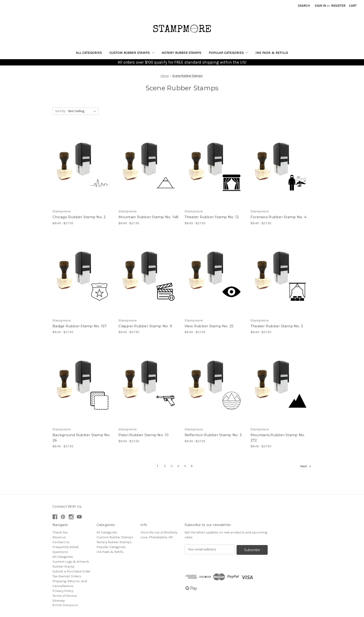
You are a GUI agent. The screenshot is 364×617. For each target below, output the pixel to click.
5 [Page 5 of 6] (185, 466)
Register (338, 6)
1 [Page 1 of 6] (157, 466)
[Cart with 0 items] (353, 6)
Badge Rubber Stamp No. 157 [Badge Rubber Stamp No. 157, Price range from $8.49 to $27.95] (80, 326)
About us (59, 537)
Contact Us (61, 542)
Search (304, 6)
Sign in (320, 6)
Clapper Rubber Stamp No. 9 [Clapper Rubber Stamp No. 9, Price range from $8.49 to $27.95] (145, 326)
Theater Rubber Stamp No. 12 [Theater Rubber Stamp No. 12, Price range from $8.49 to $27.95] (212, 217)
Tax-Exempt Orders (67, 576)
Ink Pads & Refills (272, 53)
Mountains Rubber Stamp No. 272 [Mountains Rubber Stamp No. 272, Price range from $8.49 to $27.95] (278, 438)
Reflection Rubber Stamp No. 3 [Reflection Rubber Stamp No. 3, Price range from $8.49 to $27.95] (213, 435)
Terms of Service (65, 596)
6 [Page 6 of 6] (192, 466)
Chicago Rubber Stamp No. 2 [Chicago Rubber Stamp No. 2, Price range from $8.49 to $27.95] (79, 217)
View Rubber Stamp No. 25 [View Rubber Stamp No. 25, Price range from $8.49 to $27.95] (209, 326)
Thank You (60, 532)
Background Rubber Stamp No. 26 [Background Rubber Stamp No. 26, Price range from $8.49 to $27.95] (81, 438)
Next (306, 466)
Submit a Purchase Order (71, 571)
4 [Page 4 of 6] (178, 466)
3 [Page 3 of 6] (172, 466)
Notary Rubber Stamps (181, 53)
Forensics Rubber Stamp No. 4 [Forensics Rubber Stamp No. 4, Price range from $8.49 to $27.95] (278, 217)
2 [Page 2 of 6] (165, 466)
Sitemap (59, 601)
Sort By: (60, 111)
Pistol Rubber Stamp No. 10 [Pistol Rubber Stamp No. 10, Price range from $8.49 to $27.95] (143, 435)
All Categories (89, 53)
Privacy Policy (63, 591)
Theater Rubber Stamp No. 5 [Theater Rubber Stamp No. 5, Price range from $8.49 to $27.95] (277, 326)
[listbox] (83, 111)
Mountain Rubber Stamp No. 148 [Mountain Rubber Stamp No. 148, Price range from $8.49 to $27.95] (148, 217)
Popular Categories (228, 53)
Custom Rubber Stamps (132, 53)
